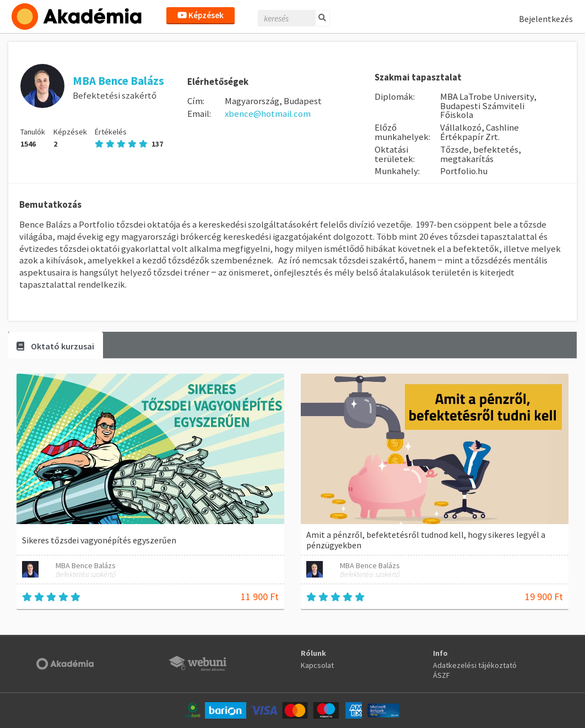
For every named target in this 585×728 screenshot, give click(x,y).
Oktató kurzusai (55, 346)
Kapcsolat (317, 665)
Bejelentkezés (546, 19)
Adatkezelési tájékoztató (475, 665)
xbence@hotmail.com (268, 114)
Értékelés (129, 138)
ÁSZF (442, 675)
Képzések (201, 15)
